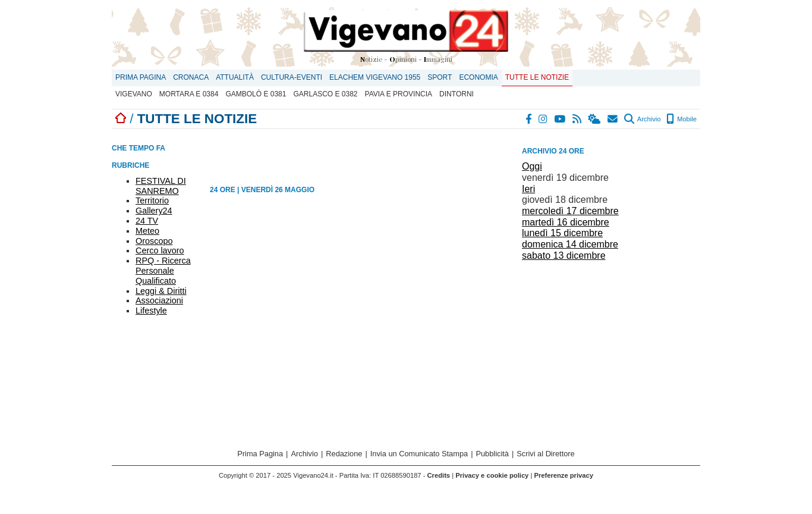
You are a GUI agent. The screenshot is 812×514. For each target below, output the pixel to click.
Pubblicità (492, 454)
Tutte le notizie (537, 77)
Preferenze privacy (564, 475)
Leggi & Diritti (161, 291)
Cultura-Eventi (292, 77)
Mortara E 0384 (189, 94)
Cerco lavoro (160, 250)
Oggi (532, 166)
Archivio (642, 119)
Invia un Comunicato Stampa (419, 454)
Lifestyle (151, 311)
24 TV (147, 221)
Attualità (235, 77)
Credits (439, 475)
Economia (478, 77)
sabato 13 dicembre (564, 256)
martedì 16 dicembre (566, 222)
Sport (440, 77)
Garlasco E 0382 (325, 94)
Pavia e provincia (399, 94)
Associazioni (159, 300)
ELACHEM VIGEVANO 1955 (375, 77)
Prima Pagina (141, 77)
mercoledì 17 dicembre (570, 211)
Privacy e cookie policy (492, 475)
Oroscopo (154, 241)
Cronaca (191, 77)
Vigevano (134, 94)
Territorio (152, 200)
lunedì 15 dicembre (562, 233)
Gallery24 (154, 211)
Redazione (344, 454)
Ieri (528, 189)
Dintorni (457, 94)
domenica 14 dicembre (570, 244)
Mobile (682, 119)
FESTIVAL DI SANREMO (161, 186)
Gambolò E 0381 (256, 94)
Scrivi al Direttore (545, 454)
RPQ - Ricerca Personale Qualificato (163, 271)
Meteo (147, 231)
